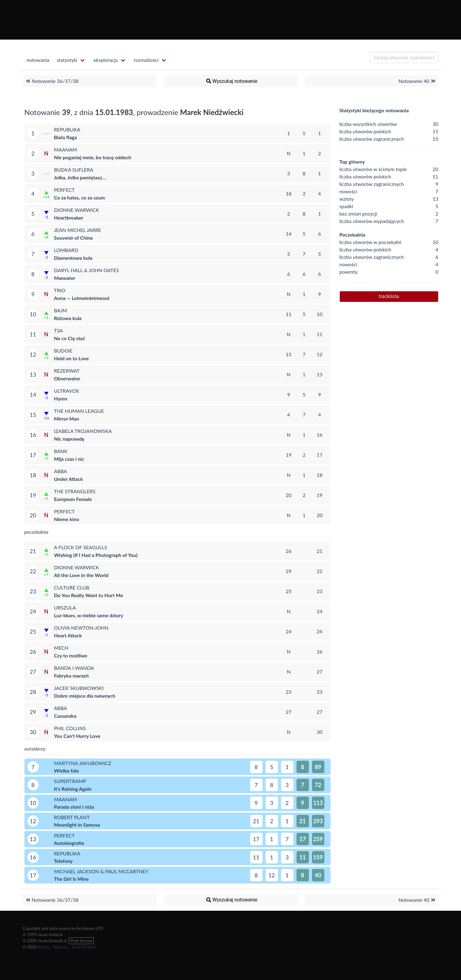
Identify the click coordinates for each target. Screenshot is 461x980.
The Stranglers (75, 491)
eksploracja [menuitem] (105, 60)
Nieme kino (67, 519)
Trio (60, 290)
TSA (59, 330)
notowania (38, 60)
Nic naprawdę (69, 439)
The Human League (79, 411)
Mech (61, 648)
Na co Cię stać (70, 338)
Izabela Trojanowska (83, 431)
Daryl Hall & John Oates (87, 270)
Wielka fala (66, 770)
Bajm (61, 310)
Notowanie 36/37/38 (51, 81)
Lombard (66, 250)
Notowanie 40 (418, 81)
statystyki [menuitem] (67, 60)
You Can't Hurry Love (77, 736)
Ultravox (67, 391)
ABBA (61, 471)
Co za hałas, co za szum (80, 197)
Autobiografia (69, 843)
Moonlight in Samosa (77, 825)
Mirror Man (67, 419)
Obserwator (67, 378)
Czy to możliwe (71, 655)
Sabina (44, 947)
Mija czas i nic (69, 459)
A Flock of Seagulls (81, 547)
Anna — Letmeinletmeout (82, 298)
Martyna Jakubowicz (83, 763)
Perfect (64, 190)
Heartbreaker (69, 218)
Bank (61, 451)
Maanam (66, 150)
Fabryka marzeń (71, 676)
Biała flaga (66, 137)
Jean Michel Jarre (78, 230)
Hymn (61, 398)
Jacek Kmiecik (84, 947)
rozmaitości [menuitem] (146, 60)
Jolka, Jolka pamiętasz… (80, 177)
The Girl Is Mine (72, 879)
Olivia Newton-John (81, 628)
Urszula (65, 608)
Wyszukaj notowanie (231, 81)
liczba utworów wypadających (372, 221)
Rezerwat (67, 371)
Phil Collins (70, 728)
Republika (67, 129)
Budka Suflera (74, 170)
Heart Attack (68, 635)
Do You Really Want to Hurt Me (89, 595)
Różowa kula (68, 318)
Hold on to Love (72, 358)
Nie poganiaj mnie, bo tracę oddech (93, 157)
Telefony (64, 861)
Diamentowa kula (73, 258)
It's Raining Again (73, 789)
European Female (73, 499)
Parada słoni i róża (74, 807)
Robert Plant (72, 817)
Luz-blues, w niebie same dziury (89, 615)
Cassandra (65, 716)
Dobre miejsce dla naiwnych (85, 696)
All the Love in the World (81, 575)
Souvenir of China (73, 238)
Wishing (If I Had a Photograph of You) (96, 555)
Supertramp (70, 781)
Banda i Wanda (74, 668)
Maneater (65, 278)
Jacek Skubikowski (79, 688)
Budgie (63, 351)
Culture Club (72, 587)
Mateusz (61, 947)
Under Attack (69, 479)
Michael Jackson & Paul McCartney (101, 871)
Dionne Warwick (77, 210)
